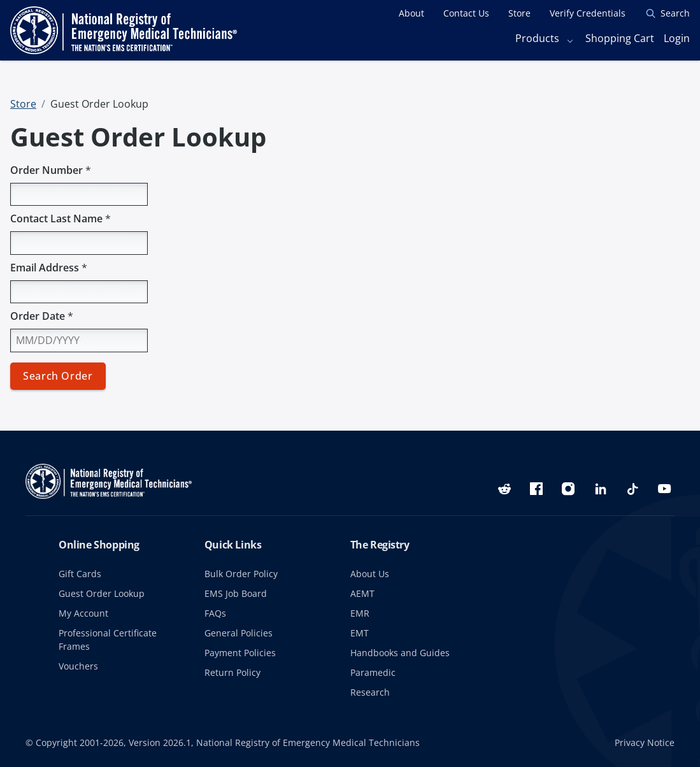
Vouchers (78, 666)
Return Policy (232, 672)
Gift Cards (80, 574)
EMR (360, 613)
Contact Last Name (61, 219)
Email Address (49, 268)
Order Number (51, 170)
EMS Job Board (236, 593)
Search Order (58, 376)
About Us (370, 574)
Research (370, 692)
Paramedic (373, 672)
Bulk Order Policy (241, 574)
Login (677, 38)
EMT (360, 633)
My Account (83, 613)
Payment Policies (240, 653)
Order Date (42, 316)
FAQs (215, 613)
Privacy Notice (645, 742)
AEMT (362, 593)
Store (23, 104)
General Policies (239, 633)
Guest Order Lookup (102, 593)
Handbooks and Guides (400, 653)
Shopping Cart (620, 38)
